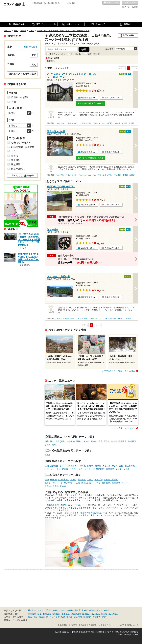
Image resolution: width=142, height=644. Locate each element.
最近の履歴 (130, 3)
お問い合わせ (133, 625)
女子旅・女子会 (122, 469)
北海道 (85, 610)
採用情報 (135, 632)
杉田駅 (109, 123)
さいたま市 (55, 617)
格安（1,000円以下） (69, 466)
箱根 (39, 614)
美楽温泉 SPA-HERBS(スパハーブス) (63, 505)
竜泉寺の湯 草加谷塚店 (91, 513)
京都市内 (87, 617)
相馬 (54, 445)
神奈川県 (32, 610)
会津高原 (122, 441)
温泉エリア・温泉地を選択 (22, 74)
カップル (106, 466)
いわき (48, 445)
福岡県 (107, 610)
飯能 (63, 617)
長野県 (92, 610)
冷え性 (83, 466)
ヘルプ (121, 625)
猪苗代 (86, 441)
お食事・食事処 (94, 466)
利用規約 (99, 632)
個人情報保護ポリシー (63, 632)
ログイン (126, 7)
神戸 (104, 617)
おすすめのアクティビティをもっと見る (119, 371)
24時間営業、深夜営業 (23, 147)
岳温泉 (48, 455)
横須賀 (42, 617)
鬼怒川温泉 (113, 614)
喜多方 (94, 441)
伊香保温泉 (76, 614)
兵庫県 (55, 610)
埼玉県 (40, 610)
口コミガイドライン (107, 625)
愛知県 (100, 610)
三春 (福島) (60, 441)
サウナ (72, 469)
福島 (47, 441)
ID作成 (135, 7)
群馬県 (63, 610)
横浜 (30, 617)
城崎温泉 (56, 614)
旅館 (121, 466)
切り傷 (65, 469)
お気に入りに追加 (112, 98)
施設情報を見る (88, 98)
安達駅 (125, 123)
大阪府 (77, 610)
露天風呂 (54, 466)
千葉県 (48, 610)
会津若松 (71, 441)
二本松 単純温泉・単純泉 (65, 318)
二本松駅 (117, 123)
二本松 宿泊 (60, 123)
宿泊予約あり (94, 54)
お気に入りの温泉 (111, 3)
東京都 (70, 610)
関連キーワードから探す (16, 620)
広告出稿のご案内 (88, 625)
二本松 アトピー (72, 123)
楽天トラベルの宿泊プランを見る (90, 103)
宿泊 (47, 466)
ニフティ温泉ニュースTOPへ (123, 428)
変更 (34, 55)
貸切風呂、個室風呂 (105, 469)
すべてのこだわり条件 (22, 176)
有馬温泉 (47, 614)
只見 (100, 441)
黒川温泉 (96, 614)
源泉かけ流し (131, 466)
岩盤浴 (15, 156)
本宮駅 (131, 123)
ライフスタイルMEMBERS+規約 (117, 632)
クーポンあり (77, 54)
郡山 (52, 441)
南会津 (114, 441)
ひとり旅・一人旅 (53, 469)
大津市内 (97, 617)
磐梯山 (79, 441)
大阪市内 (78, 617)
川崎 (35, 617)
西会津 (107, 441)
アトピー (125, 483)
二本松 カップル (99, 123)
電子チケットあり (57, 54)
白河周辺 (132, 441)
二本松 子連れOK (99, 175)
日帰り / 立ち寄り (20, 97)
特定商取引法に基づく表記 (84, 632)
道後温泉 (86, 614)
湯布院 (104, 614)
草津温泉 (32, 614)
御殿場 (69, 617)
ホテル (115, 466)
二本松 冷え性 (85, 123)
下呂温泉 (66, 614)
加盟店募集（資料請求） (68, 625)
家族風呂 (16, 164)
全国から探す (31, 47)
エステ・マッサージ (86, 469)
